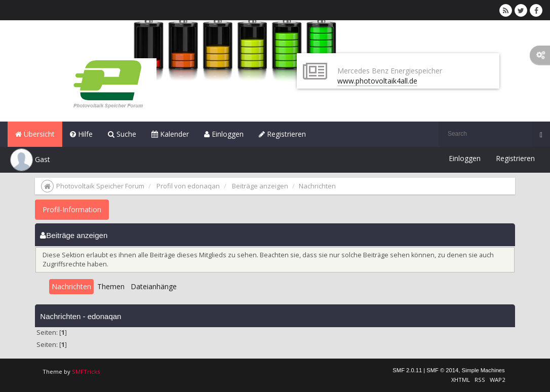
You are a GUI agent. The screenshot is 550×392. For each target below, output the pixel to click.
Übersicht (35, 134)
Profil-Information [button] (72, 209)
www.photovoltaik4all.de (377, 81)
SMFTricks (86, 371)
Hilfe (81, 134)
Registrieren (282, 134)
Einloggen (224, 134)
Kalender (170, 134)
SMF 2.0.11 (407, 370)
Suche (122, 134)
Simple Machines (483, 370)
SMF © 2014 (442, 370)
